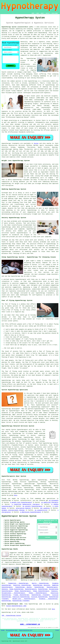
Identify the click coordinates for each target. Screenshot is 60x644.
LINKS (37, 13)
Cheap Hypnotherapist (23, 591)
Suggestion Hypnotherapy (18, 583)
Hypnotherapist (52, 587)
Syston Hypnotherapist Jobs (16, 606)
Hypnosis (5, 589)
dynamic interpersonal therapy (13, 510)
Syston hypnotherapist (20, 430)
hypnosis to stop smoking (39, 459)
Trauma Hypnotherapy (21, 595)
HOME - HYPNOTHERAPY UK (30, 624)
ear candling (45, 508)
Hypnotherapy (39, 587)
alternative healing (23, 508)
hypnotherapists (41, 126)
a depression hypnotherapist (31, 512)
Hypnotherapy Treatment (41, 595)
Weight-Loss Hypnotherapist (24, 599)
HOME (33, 13)
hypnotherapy (31, 58)
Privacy (57, 630)
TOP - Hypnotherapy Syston (11, 616)
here (16, 495)
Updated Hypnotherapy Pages (26, 630)
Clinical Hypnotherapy (39, 597)
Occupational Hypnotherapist (13, 593)
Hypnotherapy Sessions (41, 585)
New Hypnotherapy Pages (12, 630)
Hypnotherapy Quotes (23, 587)
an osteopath (54, 500)
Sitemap (3, 630)
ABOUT (42, 13)
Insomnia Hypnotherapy (48, 599)
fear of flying (10, 304)
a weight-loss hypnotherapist (21, 502)
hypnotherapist (49, 113)
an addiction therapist (50, 502)
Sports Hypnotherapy (40, 583)
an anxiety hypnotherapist (33, 506)
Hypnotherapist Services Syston (19, 516)
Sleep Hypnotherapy (16, 589)
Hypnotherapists (31, 589)
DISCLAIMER (55, 13)
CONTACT (48, 13)
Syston (36, 143)
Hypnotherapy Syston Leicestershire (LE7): (18, 27)
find (8, 480)
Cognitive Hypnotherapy (22, 585)
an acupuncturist (41, 510)
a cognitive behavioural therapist (26, 504)
